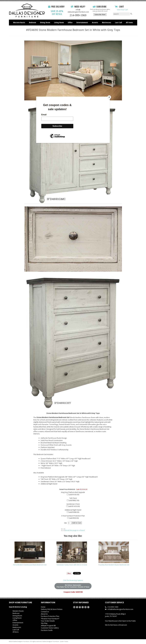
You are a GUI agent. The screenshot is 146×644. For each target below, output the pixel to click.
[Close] (109, 97)
